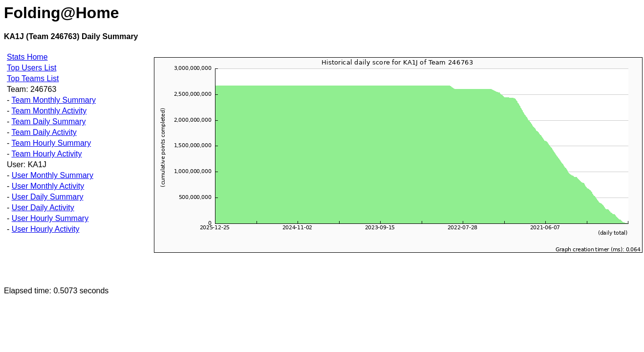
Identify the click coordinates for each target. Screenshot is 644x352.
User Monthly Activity (48, 186)
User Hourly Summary (50, 218)
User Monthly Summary (53, 175)
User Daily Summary (48, 197)
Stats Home (27, 57)
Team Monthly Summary (54, 100)
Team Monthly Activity (49, 111)
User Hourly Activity (46, 229)
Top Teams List (33, 78)
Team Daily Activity (44, 132)
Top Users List (32, 68)
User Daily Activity (43, 208)
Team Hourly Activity (46, 154)
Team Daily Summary (48, 121)
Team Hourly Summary (51, 143)
